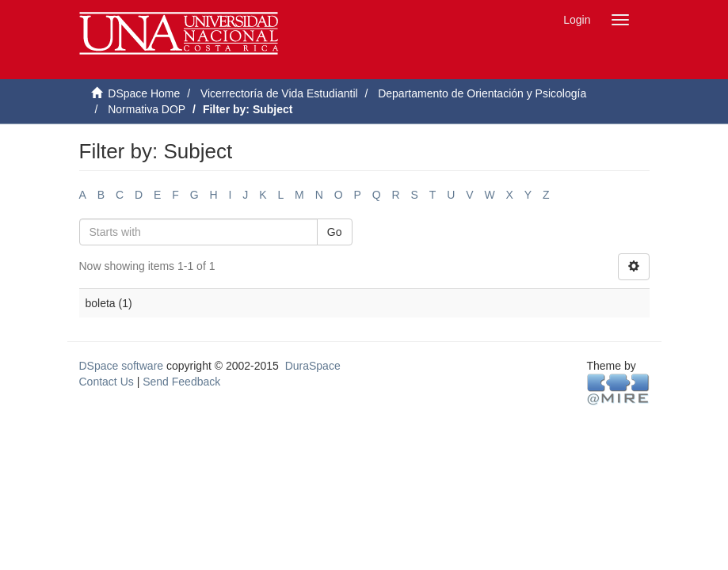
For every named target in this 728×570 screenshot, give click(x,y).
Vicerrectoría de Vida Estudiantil (279, 93)
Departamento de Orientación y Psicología (482, 93)
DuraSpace (313, 366)
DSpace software (122, 366)
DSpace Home (144, 93)
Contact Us (107, 382)
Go (335, 232)
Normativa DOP (147, 109)
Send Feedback (181, 382)
